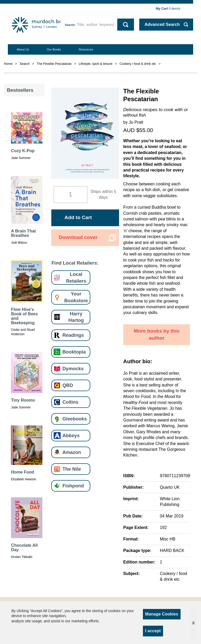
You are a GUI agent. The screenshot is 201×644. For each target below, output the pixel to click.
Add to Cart (78, 217)
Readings (73, 335)
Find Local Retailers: (75, 263)
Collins (70, 402)
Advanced (162, 24)
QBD (68, 385)
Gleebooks (74, 419)
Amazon (72, 452)
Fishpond (73, 486)
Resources (86, 49)
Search (70, 25)
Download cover (78, 237)
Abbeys (71, 435)
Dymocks (73, 369)
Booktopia (74, 352)
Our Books (54, 49)
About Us (23, 49)
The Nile (72, 469)
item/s (168, 9)
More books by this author (157, 334)
